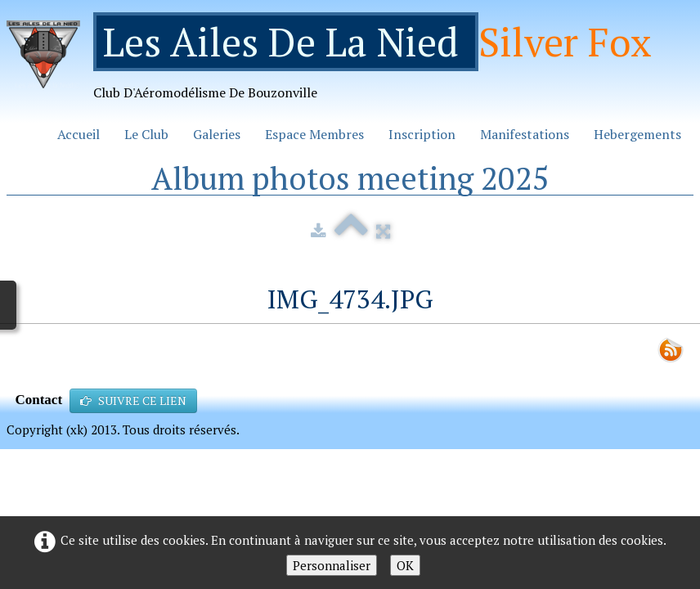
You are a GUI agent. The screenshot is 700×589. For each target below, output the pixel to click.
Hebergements (637, 134)
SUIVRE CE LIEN (133, 400)
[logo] (335, 63)
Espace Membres (314, 134)
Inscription (422, 134)
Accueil (79, 134)
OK (405, 565)
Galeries (217, 134)
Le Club (146, 134)
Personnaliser (332, 565)
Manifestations (525, 134)
